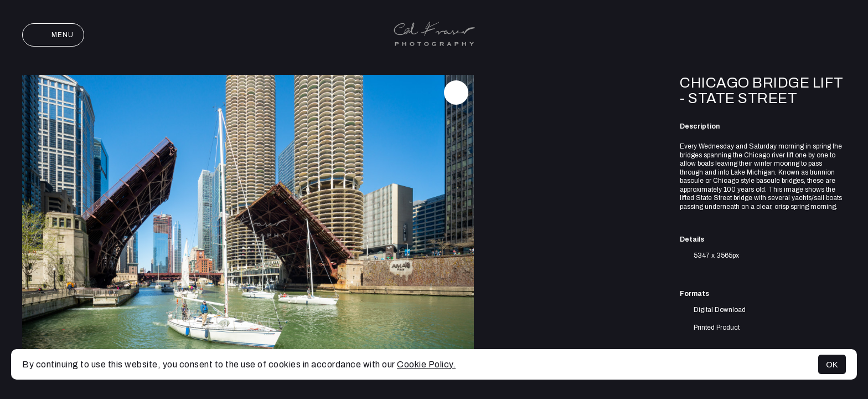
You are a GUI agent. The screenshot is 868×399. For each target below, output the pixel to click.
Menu (53, 35)
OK (832, 364)
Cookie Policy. (426, 364)
